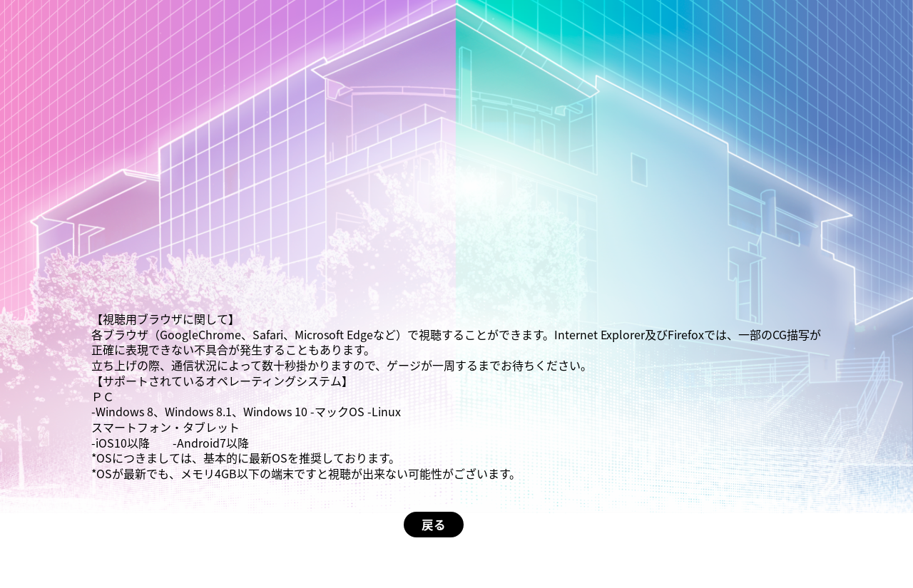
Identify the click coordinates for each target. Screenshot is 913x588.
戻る (434, 525)
